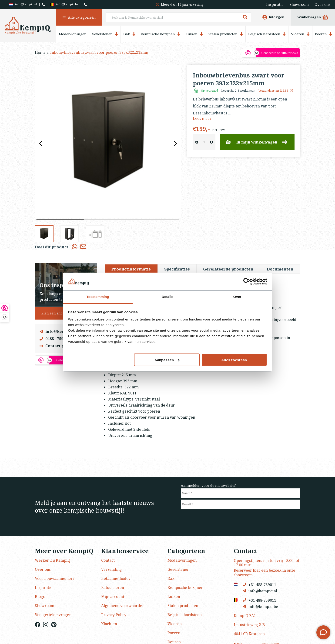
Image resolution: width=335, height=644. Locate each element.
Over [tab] (237, 297)
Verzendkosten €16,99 (273, 91)
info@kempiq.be (64, 5)
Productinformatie (131, 269)
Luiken (194, 34)
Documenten (280, 269)
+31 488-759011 (259, 585)
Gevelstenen (105, 34)
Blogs (40, 597)
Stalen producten (226, 34)
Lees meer (202, 118)
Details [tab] (167, 297)
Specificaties (177, 269)
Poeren (324, 34)
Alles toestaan (234, 360)
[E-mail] (240, 504)
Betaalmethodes (116, 578)
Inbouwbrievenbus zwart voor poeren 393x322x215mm (100, 52)
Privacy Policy (114, 615)
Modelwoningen (73, 34)
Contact (108, 560)
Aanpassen (167, 360)
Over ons (322, 4)
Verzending (112, 569)
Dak (129, 34)
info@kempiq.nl (23, 5)
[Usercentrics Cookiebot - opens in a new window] (247, 281)
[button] (175, 144)
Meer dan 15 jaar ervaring (182, 4)
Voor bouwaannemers (55, 578)
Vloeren (300, 34)
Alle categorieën (79, 17)
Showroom (299, 4)
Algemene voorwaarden (123, 606)
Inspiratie (275, 4)
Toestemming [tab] (98, 297)
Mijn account (113, 597)
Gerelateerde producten (228, 269)
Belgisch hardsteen (267, 34)
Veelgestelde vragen (53, 615)
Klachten (109, 624)
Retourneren (113, 587)
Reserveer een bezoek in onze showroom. (265, 572)
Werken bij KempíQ (53, 560)
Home (40, 52)
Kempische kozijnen (161, 34)
